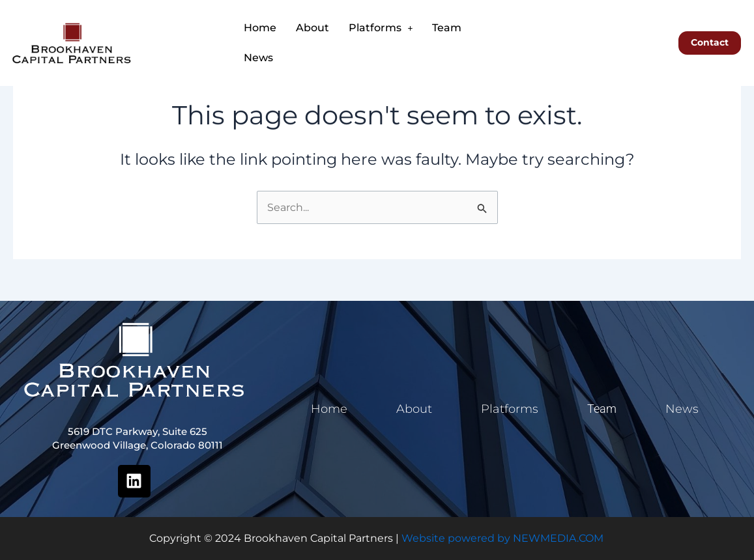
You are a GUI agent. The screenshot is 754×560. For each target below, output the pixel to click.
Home (260, 28)
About (312, 28)
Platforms (381, 28)
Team (447, 28)
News (258, 58)
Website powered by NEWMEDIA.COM (502, 538)
